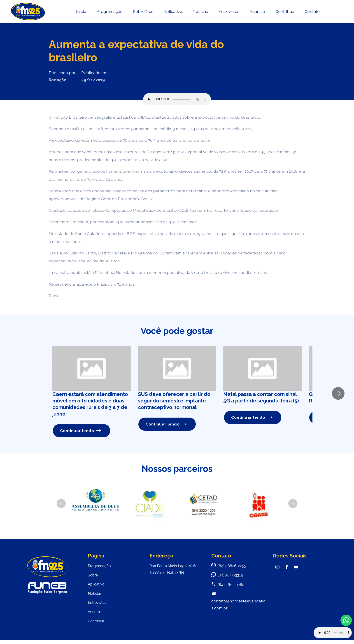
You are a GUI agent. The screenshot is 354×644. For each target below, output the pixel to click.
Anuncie (257, 13)
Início (81, 13)
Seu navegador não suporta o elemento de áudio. (177, 99)
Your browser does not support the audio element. (333, 633)
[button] (61, 504)
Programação (109, 13)
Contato (312, 13)
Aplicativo (173, 13)
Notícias (200, 13)
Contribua (285, 13)
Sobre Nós (143, 13)
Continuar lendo (81, 431)
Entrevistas (229, 13)
